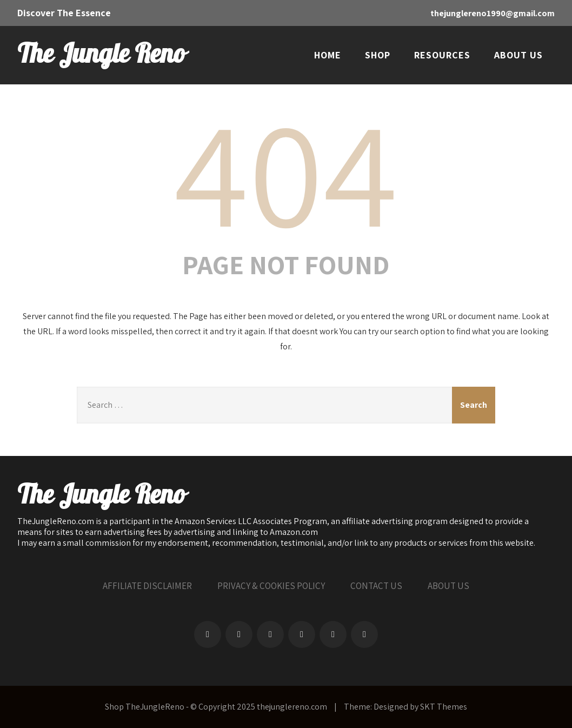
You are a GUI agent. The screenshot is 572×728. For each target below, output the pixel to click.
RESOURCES (442, 55)
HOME (328, 55)
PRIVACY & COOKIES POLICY (271, 586)
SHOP (378, 55)
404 (286, 171)
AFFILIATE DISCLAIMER (147, 586)
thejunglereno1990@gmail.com (493, 13)
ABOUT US (518, 55)
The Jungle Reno (101, 55)
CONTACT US (376, 586)
